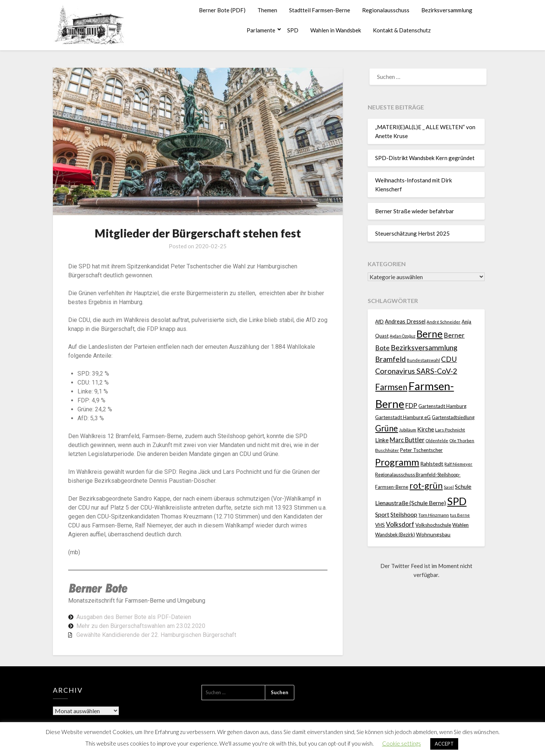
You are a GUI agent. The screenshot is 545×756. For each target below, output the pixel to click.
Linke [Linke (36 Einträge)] (382, 440)
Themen (267, 10)
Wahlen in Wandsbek (336, 30)
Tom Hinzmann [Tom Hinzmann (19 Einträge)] (434, 515)
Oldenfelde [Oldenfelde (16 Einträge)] (437, 441)
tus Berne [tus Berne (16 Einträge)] (460, 515)
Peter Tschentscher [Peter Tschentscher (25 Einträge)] (421, 450)
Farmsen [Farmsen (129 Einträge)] (391, 387)
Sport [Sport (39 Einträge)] (382, 514)
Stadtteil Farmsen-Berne (320, 10)
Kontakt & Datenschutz (402, 30)
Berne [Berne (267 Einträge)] (430, 334)
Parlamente (261, 30)
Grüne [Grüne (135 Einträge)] (386, 428)
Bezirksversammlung (447, 10)
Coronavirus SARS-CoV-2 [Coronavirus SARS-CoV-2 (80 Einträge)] (416, 371)
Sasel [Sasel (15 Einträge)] (449, 487)
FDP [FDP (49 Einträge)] (411, 406)
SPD (293, 30)
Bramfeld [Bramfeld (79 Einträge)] (390, 359)
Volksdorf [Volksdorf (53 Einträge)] (400, 524)
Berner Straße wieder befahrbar (415, 211)
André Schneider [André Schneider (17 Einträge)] (443, 322)
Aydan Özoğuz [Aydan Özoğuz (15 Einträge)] (403, 336)
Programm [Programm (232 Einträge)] (397, 462)
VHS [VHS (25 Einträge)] (380, 525)
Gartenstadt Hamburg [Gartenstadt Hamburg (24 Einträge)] (442, 406)
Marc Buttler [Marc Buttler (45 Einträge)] (407, 440)
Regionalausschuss (386, 10)
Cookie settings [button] (402, 743)
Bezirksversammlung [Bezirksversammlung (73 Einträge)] (424, 347)
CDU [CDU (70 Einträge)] (449, 359)
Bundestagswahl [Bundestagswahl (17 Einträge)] (423, 360)
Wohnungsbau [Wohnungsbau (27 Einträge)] (433, 534)
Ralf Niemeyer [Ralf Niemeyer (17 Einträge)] (458, 464)
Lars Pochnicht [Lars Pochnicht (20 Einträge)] (450, 430)
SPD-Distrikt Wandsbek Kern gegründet (425, 158)
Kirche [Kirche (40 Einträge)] (426, 429)
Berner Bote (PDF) (222, 10)
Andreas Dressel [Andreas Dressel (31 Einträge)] (405, 321)
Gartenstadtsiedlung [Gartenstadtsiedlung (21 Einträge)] (453, 417)
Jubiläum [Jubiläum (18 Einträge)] (408, 430)
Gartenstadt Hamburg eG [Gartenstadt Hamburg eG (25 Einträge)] (403, 417)
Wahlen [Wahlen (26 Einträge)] (460, 525)
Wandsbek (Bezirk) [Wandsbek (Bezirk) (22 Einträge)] (395, 535)
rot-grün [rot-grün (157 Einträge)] (426, 485)
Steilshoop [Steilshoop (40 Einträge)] (404, 514)
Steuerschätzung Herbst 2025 (412, 233)
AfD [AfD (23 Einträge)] (379, 322)
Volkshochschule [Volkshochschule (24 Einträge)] (433, 525)
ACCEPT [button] (444, 744)
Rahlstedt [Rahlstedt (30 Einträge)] (432, 464)
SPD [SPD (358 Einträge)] (457, 501)
